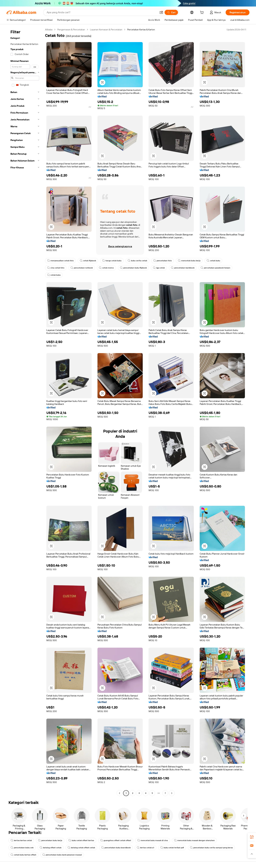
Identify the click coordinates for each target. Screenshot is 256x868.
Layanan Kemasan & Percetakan (106, 30)
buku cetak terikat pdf (172, 848)
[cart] (202, 13)
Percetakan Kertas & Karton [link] (141, 30)
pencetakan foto (163, 261)
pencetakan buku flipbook (133, 268)
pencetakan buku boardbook (116, 848)
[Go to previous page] (120, 793)
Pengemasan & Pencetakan (71, 30)
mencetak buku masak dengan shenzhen (194, 840)
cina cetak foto (56, 268)
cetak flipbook (88, 261)
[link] (252, 837)
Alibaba (49, 30)
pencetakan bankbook (183, 268)
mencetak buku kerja (189, 261)
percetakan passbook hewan (215, 268)
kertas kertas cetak (21, 840)
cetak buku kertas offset (23, 855)
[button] (161, 12)
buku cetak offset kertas (81, 840)
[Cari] (171, 12)
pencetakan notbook (82, 268)
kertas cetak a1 (145, 848)
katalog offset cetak (51, 848)
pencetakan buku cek (22, 848)
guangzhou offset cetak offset (116, 840)
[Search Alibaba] (102, 12)
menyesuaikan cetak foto (60, 261)
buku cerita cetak (137, 261)
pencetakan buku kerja (50, 840)
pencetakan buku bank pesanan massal (62, 855)
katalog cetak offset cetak (81, 848)
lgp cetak (159, 268)
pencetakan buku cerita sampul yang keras (211, 848)
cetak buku (213, 261)
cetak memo (106, 268)
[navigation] (25, 412)
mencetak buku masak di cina (153, 840)
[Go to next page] (172, 793)
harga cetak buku (112, 261)
